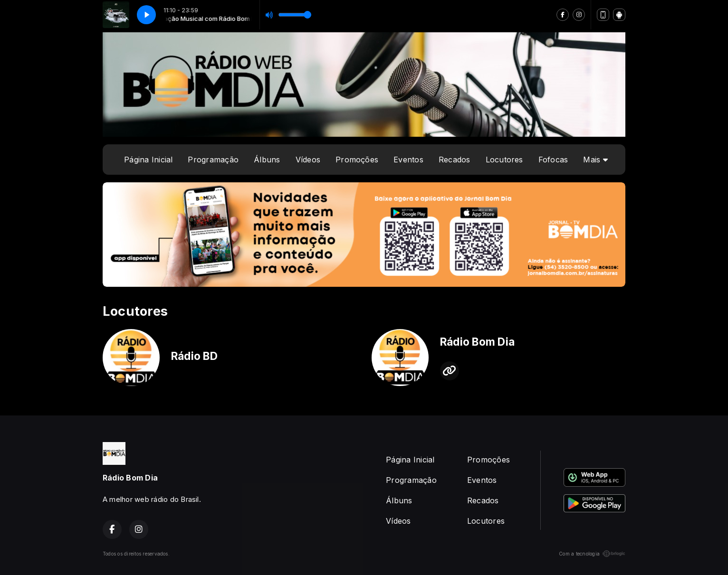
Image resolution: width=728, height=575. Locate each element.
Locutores (504, 160)
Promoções (357, 160)
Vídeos (308, 160)
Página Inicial (148, 160)
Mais (595, 160)
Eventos (408, 160)
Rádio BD (194, 356)
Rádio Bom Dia (477, 342)
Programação (213, 160)
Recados (455, 160)
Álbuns (267, 160)
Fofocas (553, 160)
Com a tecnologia (592, 554)
